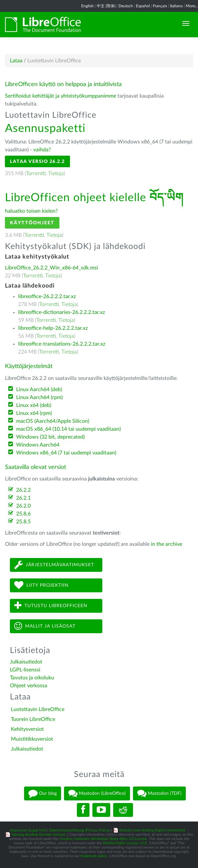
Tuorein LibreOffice (33, 719)
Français (160, 6)
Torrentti (36, 173)
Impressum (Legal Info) (28, 830)
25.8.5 (23, 522)
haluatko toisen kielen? (31, 211)
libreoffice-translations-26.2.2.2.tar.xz (62, 344)
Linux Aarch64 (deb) (39, 389)
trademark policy (94, 856)
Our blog (43, 793)
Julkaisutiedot (26, 662)
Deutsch (126, 6)
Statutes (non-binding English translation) (152, 830)
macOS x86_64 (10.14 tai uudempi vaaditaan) (68, 429)
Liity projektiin (41, 585)
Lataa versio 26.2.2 (37, 161)
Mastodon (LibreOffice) (97, 793)
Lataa (16, 61)
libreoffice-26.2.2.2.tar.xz (47, 296)
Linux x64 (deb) (34, 405)
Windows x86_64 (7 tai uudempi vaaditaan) (66, 453)
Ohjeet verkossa (29, 686)
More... (192, 6)
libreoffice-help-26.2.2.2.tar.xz (53, 328)
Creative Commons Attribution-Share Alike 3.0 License (103, 839)
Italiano (176, 6)
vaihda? (42, 150)
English (87, 6)
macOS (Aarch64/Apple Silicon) (53, 421)
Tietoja (56, 173)
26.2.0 (23, 506)
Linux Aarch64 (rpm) (39, 397)
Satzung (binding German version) (38, 835)
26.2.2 (23, 490)
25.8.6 (23, 514)
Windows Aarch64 (38, 445)
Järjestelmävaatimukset (54, 565)
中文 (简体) (106, 6)
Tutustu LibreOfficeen (51, 606)
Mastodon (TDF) (159, 793)
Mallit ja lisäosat (45, 626)
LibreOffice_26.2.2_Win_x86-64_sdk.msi (51, 268)
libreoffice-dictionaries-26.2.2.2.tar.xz (62, 312)
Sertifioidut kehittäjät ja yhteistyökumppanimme (61, 96)
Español (143, 6)
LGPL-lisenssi (25, 670)
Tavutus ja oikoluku (32, 678)
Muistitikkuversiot (32, 739)
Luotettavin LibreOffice (38, 709)
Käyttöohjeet (32, 223)
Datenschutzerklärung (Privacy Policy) (80, 830)
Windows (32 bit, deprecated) (50, 437)
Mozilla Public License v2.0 (125, 843)
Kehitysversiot (27, 729)
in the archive (166, 544)
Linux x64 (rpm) (34, 413)
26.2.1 (23, 498)
